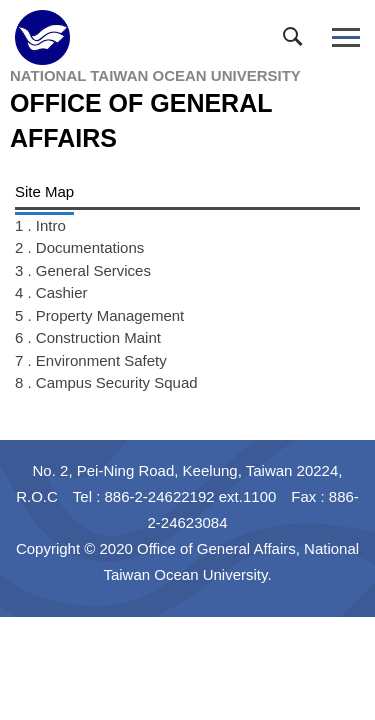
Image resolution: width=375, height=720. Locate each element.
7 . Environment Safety (91, 360)
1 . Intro (40, 225)
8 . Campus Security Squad (106, 382)
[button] (297, 41)
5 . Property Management (99, 315)
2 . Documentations (79, 247)
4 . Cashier (51, 292)
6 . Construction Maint (88, 337)
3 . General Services (83, 270)
